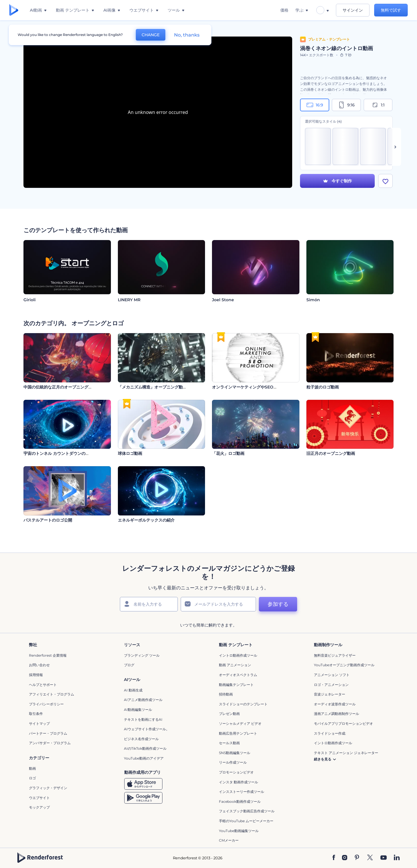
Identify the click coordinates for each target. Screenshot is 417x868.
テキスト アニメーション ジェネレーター (346, 753)
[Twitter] (370, 858)
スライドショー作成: (330, 733)
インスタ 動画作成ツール (238, 782)
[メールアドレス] (218, 604)
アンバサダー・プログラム (50, 743)
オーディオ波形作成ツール (335, 704)
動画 (32, 768)
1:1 (378, 105)
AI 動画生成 (133, 690)
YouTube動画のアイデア (144, 758)
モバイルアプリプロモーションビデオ (343, 723)
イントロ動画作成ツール (238, 655)
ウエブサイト (39, 798)
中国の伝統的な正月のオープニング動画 (60, 387)
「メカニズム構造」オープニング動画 (152, 387)
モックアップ (39, 807)
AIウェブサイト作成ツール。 (147, 729)
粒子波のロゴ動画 (323, 387)
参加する (278, 604)
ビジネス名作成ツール (141, 739)
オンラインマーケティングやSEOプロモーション (257, 387)
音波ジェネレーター (330, 694)
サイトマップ (39, 723)
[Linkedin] (397, 858)
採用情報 (36, 675)
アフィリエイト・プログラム (52, 694)
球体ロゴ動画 (130, 453)
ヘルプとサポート (43, 685)
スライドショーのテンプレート (243, 704)
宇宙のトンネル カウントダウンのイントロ (63, 453)
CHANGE (151, 35)
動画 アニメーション (235, 665)
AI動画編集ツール (138, 710)
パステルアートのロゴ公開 (48, 520)
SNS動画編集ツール (235, 753)
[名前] (149, 604)
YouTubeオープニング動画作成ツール (344, 665)
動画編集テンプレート (236, 685)
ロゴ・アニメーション (331, 685)
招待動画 (226, 694)
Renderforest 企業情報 (48, 655)
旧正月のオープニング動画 (331, 453)
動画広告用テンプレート (238, 733)
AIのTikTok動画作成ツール (145, 748)
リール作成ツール (233, 762)
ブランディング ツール (142, 655)
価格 (284, 10)
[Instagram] (345, 858)
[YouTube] (384, 858)
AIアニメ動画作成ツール (143, 700)
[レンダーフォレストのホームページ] (14, 10)
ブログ (129, 665)
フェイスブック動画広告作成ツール (247, 811)
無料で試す (391, 10)
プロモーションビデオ (236, 772)
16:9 (315, 105)
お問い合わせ (39, 665)
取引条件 (36, 714)
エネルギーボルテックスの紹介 (146, 520)
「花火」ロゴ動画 (228, 453)
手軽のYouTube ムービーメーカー (246, 821)
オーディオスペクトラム (238, 675)
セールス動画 (229, 743)
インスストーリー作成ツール (242, 792)
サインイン (353, 10)
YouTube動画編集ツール (239, 831)
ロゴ (32, 778)
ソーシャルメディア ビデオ (240, 723)
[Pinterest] (357, 858)
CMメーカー (229, 840)
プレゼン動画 (229, 714)
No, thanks (187, 35)
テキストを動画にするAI (143, 719)
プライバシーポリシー (46, 704)
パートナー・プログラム (48, 733)
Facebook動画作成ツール (240, 801)
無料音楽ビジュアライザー (335, 655)
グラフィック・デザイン (48, 788)
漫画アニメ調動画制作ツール (336, 714)
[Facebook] (334, 858)
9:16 (346, 105)
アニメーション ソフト (332, 675)
